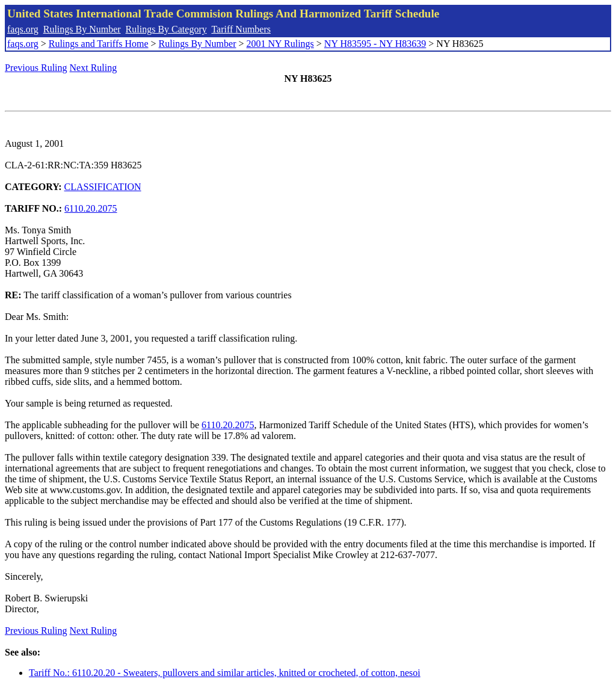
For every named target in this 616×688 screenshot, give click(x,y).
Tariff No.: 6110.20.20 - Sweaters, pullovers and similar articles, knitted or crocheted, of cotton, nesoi (225, 673)
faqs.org (23, 29)
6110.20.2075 (91, 208)
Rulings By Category (166, 29)
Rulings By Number (82, 29)
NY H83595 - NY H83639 (375, 44)
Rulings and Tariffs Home (99, 44)
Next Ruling (94, 68)
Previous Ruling (36, 68)
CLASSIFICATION (103, 187)
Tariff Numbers (241, 29)
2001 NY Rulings (280, 44)
